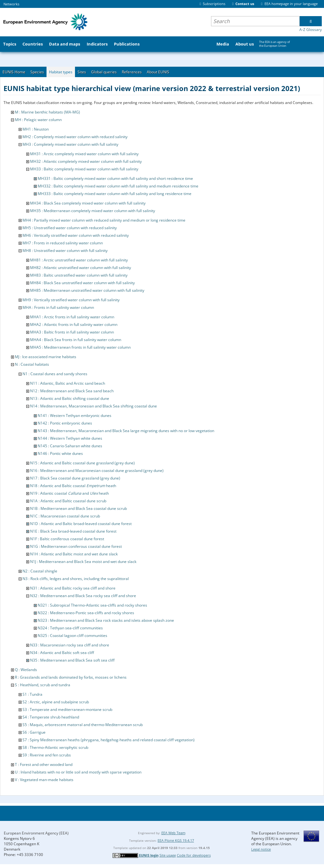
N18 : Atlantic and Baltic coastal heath (73, 486)
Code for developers (194, 855)
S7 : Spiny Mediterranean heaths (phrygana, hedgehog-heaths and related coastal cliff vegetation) (109, 740)
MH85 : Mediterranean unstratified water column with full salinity (87, 290)
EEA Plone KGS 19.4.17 (176, 840)
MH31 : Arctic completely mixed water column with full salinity (84, 154)
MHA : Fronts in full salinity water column (58, 307)
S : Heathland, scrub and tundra (43, 685)
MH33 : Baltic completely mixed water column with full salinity (84, 169)
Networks (11, 4)
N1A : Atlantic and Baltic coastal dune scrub (68, 501)
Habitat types (61, 72)
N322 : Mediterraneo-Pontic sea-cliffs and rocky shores (86, 613)
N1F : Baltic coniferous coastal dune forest (67, 539)
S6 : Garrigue (34, 732)
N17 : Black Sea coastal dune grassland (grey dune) (75, 478)
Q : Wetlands (26, 670)
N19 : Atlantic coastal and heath (69, 493)
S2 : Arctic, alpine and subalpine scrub (56, 702)
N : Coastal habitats (32, 364)
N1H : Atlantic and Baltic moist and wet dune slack (74, 554)
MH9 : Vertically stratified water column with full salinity (71, 300)
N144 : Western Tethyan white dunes (70, 438)
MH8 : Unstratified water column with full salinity (65, 251)
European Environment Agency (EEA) (36, 833)
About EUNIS (158, 72)
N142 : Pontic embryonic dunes (65, 423)
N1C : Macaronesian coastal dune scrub (65, 516)
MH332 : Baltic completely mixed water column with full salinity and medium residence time (118, 186)
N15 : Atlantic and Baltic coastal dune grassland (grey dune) (82, 463)
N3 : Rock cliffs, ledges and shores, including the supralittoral (76, 579)
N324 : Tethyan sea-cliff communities (70, 628)
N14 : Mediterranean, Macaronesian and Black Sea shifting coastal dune (93, 406)
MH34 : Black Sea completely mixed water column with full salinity (88, 203)
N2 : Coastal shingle (40, 571)
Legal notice (261, 849)
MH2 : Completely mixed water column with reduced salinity (75, 137)
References (132, 72)
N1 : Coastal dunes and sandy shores (55, 374)
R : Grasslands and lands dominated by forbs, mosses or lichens (71, 677)
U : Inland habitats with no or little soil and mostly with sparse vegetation (78, 772)
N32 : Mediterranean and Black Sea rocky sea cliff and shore (83, 596)
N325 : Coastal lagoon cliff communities (72, 636)
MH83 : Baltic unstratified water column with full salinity (79, 275)
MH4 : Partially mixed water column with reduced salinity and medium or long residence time (104, 220)
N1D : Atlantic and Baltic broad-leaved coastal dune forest (81, 524)
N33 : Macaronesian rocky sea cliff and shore (70, 645)
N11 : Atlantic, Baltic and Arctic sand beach (68, 383)
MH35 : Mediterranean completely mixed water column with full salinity (93, 211)
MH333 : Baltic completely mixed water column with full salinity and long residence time (115, 194)
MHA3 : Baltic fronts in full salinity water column (72, 332)
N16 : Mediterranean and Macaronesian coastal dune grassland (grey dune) (97, 471)
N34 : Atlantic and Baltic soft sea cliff (62, 653)
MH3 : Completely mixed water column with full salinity (70, 144)
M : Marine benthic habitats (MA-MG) (47, 112)
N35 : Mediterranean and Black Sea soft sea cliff (72, 660)
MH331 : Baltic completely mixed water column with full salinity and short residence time (115, 178)
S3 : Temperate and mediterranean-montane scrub (67, 709)
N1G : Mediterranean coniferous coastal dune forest (76, 546)
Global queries (104, 72)
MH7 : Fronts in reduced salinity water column (63, 243)
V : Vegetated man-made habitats (44, 780)
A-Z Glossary (311, 30)
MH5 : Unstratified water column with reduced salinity (70, 228)
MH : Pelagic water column (38, 120)
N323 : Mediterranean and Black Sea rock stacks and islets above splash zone (106, 620)
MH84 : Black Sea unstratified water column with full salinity (82, 283)
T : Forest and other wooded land (44, 764)
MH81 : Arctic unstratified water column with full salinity (79, 260)
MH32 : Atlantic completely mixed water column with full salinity (86, 161)
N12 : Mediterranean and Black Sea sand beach (72, 391)
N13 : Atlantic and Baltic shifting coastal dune (70, 398)
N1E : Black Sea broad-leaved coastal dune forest (73, 531)
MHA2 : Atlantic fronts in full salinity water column (74, 324)
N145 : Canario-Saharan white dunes (70, 446)
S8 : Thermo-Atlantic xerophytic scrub (55, 747)
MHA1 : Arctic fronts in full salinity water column (72, 317)
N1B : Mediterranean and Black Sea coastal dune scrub (78, 508)
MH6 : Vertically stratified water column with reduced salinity (76, 235)
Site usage (168, 855)
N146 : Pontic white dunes (60, 453)
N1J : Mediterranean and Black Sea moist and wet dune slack (83, 562)
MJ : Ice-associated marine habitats (46, 357)
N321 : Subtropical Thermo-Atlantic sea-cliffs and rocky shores (92, 605)
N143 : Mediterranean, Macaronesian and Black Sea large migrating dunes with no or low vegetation (126, 431)
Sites (82, 72)
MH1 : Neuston (36, 129)
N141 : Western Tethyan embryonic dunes (75, 416)
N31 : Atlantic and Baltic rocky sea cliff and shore (73, 588)
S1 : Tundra (32, 694)
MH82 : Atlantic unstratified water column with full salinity (81, 268)
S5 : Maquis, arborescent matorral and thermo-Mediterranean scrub (83, 725)
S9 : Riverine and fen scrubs (47, 755)
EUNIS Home (14, 72)
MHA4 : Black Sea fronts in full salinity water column (76, 340)
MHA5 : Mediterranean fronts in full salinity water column (80, 347)
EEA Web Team (173, 833)
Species (37, 72)
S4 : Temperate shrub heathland (51, 717)
